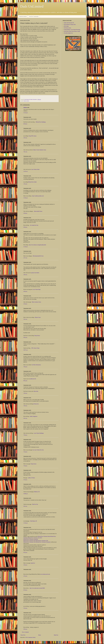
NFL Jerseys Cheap (35, 348)
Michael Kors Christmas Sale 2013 (35, 538)
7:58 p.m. (25, 435)
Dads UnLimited (32, 6)
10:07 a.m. (26, 350)
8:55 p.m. (25, 552)
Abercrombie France (38, 211)
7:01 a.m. (25, 152)
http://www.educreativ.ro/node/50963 (37, 588)
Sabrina (25, 108)
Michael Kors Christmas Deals (44, 536)
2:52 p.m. (25, 576)
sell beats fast (36, 404)
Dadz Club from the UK (69, 23)
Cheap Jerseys (37, 336)
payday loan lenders (35, 273)
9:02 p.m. (25, 337)
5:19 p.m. (25, 480)
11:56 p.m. (26, 198)
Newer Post (23, 635)
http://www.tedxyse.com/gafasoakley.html (37, 245)
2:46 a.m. (25, 275)
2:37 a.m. (25, 258)
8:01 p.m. (25, 381)
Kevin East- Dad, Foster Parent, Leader (72, 31)
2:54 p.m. (25, 304)
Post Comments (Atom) (31, 637)
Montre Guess (38, 317)
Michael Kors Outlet (32, 182)
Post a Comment (25, 632)
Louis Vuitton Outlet (35, 169)
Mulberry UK (37, 492)
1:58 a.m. (25, 393)
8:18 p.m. (25, 590)
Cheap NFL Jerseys (32, 136)
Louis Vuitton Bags (37, 289)
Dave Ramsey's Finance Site (70, 25)
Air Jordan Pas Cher (34, 225)
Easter (25, 101)
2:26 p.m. (25, 565)
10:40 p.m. (26, 494)
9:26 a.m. (25, 506)
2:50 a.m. (25, 138)
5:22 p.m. (25, 608)
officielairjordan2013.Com (38, 256)
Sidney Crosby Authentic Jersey (40, 150)
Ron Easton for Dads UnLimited (31, 99)
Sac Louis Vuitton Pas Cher (38, 450)
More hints (36, 391)
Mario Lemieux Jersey (36, 302)
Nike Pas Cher (35, 504)
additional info (33, 379)
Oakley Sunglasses (33, 416)
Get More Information (36, 365)
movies (28, 101)
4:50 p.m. (25, 213)
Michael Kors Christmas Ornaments (31, 539)
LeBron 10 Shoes (31, 478)
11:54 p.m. (26, 523)
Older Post (56, 635)
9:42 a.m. (25, 418)
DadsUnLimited (23, 16)
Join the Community (34, 16)
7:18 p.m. (25, 466)
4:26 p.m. (25, 291)
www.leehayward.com (45, 574)
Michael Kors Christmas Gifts (30, 541)
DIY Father (66, 26)
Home (40, 635)
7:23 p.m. (25, 452)
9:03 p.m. (25, 629)
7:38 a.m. (25, 406)
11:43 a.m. (26, 171)
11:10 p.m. (26, 247)
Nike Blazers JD (34, 521)
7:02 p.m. (25, 367)
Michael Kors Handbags (41, 122)
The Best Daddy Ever (69, 33)
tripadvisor (33, 563)
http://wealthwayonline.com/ (38, 196)
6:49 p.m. (25, 227)
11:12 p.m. (26, 113)
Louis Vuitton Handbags (39, 433)
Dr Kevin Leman (68, 28)
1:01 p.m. (25, 184)
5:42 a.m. (25, 319)
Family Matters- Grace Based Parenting (72, 30)
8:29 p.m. (25, 124)
